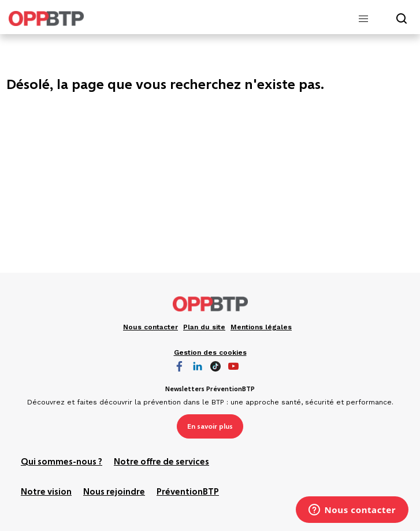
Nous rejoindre (114, 492)
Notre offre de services (161, 462)
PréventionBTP (188, 492)
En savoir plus (210, 426)
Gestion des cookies (210, 352)
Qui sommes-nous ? (62, 462)
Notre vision (46, 492)
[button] (363, 19)
